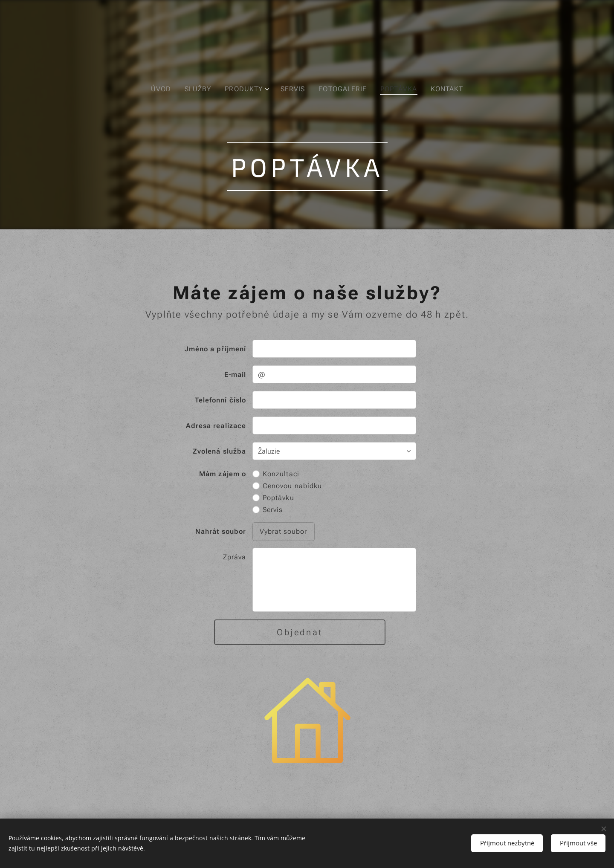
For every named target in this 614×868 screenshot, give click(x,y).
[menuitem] (161, 89)
